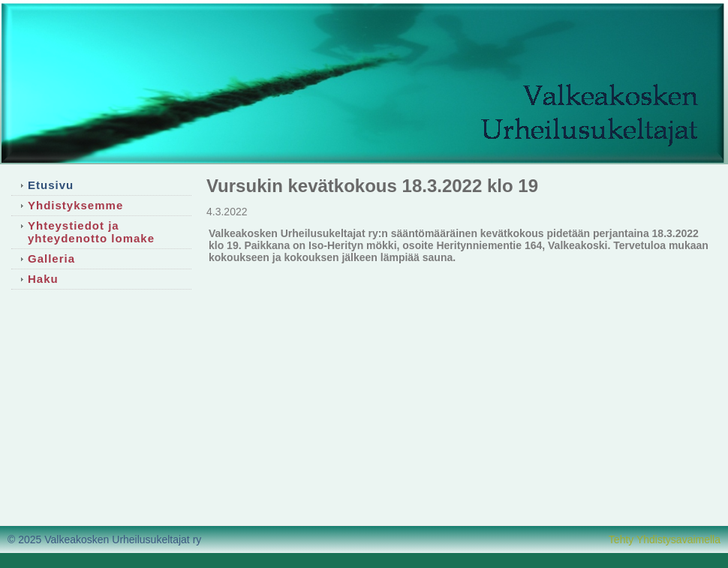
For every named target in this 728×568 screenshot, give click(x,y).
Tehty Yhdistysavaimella (665, 539)
